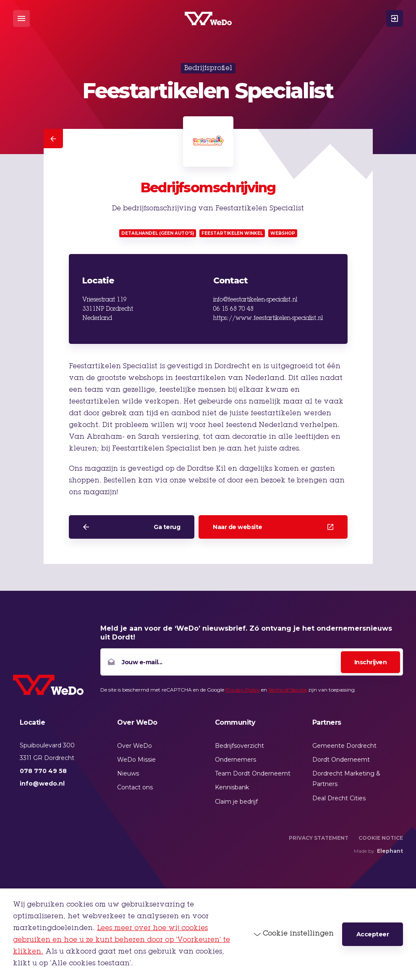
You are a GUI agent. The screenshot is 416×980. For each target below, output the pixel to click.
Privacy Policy (243, 690)
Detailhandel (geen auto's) (158, 233)
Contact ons (135, 787)
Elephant (390, 851)
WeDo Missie (136, 760)
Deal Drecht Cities (339, 798)
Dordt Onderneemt (341, 760)
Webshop (283, 233)
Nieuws (128, 773)
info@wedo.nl (42, 783)
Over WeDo (135, 746)
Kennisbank (232, 787)
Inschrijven (371, 662)
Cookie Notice (381, 838)
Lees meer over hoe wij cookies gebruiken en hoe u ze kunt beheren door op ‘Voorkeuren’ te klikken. (122, 940)
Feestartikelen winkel (232, 233)
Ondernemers (235, 760)
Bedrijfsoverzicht (239, 746)
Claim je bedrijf (236, 802)
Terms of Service (288, 690)
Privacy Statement (319, 838)
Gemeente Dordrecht (344, 746)
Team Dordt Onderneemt (253, 773)
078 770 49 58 (43, 771)
